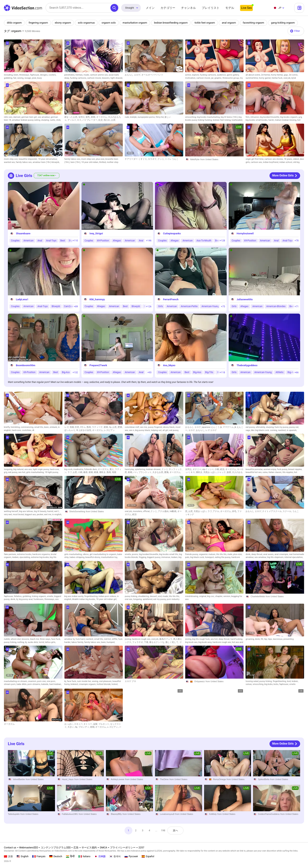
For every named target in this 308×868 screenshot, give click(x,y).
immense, (166, 557)
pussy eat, (294, 427)
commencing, (28, 427)
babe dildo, (22, 684)
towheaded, (237, 120)
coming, (274, 430)
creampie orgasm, (88, 684)
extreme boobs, (25, 554)
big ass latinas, (26, 511)
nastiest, (282, 430)
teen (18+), (76, 162)
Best (63, 241)
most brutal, (19, 514)
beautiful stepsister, (28, 159)
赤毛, (235, 511)
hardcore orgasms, (42, 554)
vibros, (86, 554)
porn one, (42, 681)
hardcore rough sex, (142, 639)
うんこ (296, 511)
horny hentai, (277, 75)
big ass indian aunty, (74, 596)
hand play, (130, 469)
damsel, (17, 117)
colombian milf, (132, 427)
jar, (213, 78)
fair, (15, 78)
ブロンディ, (84, 727)
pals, (188, 557)
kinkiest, (75, 684)
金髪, (96, 724)
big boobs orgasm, (289, 117)
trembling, (16, 427)
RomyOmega (220, 779)
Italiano (85, 856)
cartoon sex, (257, 162)
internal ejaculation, (294, 557)
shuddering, (144, 596)
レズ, (67, 427)
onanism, (33, 681)
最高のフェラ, (166, 639)
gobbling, (9, 78)
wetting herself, (11, 511)
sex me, (144, 427)
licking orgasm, (39, 596)
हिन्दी (70, 856)
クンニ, (161, 159)
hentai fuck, (278, 78)
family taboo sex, (24, 162)
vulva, (266, 472)
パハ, (136, 472)
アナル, (216, 511)
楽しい (168, 117)
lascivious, (278, 639)
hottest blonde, (104, 684)
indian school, (286, 162)
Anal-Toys (51, 241)
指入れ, (107, 120)
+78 (297, 241)
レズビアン (109, 430)
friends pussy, (192, 554)
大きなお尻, (158, 472)
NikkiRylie (195, 159)
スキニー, (79, 724)
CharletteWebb (258, 596)
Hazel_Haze (68, 779)
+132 (75, 372)
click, (59, 120)
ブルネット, (104, 724)
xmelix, (128, 554)
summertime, (252, 78)
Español (148, 856)
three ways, (46, 639)
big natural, (19, 469)
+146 (149, 241)
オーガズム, (102, 117)
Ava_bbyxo (169, 365)
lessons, (26, 639)
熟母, (89, 427)
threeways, (25, 75)
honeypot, (210, 557)
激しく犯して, (172, 642)
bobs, (276, 684)
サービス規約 (89, 847)
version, (227, 596)
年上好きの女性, (84, 430)
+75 (223, 307)
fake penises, (11, 554)
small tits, (39, 427)
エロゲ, (192, 430)
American (28, 241)
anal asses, (269, 554)
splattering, (141, 469)
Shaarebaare (23, 233)
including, (9, 75)
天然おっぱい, (210, 472)
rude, (127, 117)
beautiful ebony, (93, 557)
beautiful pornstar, (254, 469)
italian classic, (276, 472)
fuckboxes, (39, 599)
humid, (51, 511)
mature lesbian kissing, (286, 120)
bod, (289, 681)
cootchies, (27, 430)
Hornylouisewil (245, 233)
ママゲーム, (229, 427)
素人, (112, 469)
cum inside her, (84, 681)
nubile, (7, 639)
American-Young (210, 307)
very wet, (8, 514)
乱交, (101, 120)
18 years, (288, 159)
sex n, (132, 430)
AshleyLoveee (118, 779)
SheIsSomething (77, 511)
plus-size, (101, 159)
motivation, (191, 78)
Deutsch (56, 856)
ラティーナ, (98, 427)
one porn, (51, 681)
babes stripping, (77, 557)
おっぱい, (69, 724)
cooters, (52, 75)
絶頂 (134, 514)
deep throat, (257, 554)
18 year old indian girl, (106, 599)
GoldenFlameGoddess (269, 814)
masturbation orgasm (135, 23)
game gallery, (233, 75)
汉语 (8, 856)
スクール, (287, 511)
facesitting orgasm (254, 23)
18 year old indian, (90, 162)
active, (189, 75)
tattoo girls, (50, 642)
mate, (230, 554)
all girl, (166, 430)
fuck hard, (81, 639)
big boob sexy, (205, 642)
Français (39, 856)
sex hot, (22, 472)
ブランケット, (145, 472)
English (23, 856)
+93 (149, 372)
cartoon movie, (95, 78)
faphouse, (35, 75)
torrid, (42, 642)
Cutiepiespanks (172, 233)
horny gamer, (265, 78)
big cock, (69, 469)
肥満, (120, 427)
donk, (248, 554)
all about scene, (253, 75)
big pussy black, (143, 430)
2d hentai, (266, 75)
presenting (289, 639)
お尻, (115, 427)
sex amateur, (44, 117)
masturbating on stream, (16, 681)
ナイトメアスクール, (272, 511)
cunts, (53, 120)
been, (16, 75)
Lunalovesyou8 (167, 814)
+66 (297, 372)
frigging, (143, 557)
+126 (149, 307)
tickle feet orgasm (205, 23)
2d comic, (293, 75)
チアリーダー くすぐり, (136, 159)
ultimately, (261, 427)
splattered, (148, 599)
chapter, (219, 596)
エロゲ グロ (130, 681)
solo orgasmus (86, 23)
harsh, (271, 120)
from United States (209, 159)
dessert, (154, 596)
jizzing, (128, 639)
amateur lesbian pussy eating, (27, 120)
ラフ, (70, 472)
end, (160, 596)
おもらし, (201, 430)
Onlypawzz (200, 681)
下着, (147, 642)
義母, (86, 472)
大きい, (71, 727)
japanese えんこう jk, (212, 427)
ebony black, (169, 427)
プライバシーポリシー (123, 847)
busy (40, 78)
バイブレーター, (90, 120)
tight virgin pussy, (41, 469)
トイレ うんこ (172, 159)
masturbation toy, (109, 557)
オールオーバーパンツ (152, 75)
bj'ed (294, 78)
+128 (222, 241)
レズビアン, (113, 727)
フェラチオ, (138, 642)
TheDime (164, 779)
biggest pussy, (154, 557)
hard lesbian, (55, 684)
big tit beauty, (41, 511)
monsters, (138, 511)
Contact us (10, 847)
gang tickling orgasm (283, 23)
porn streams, (34, 684)
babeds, (45, 684)
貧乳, (88, 117)
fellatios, (18, 596)
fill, (262, 639)
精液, (97, 472)
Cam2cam (69, 307)
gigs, (286, 75)
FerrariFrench (171, 299)
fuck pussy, (283, 469)
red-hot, (108, 639)
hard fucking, (237, 639)
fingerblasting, (91, 596)
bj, (17, 599)
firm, (248, 117)
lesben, (16, 557)
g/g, (300, 117)
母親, (72, 427)
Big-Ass (66, 372)
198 (163, 830)
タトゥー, (88, 724)
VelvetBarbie (19, 779)
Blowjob (56, 307)
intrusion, (255, 117)
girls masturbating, (36, 472)
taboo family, (78, 642)
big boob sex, (192, 642)
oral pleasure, (106, 681)
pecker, (41, 514)
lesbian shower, (154, 469)
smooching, (191, 117)
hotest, (115, 684)
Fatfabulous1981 (70, 814)
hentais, (80, 75)
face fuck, (56, 639)
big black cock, (198, 557)
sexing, (21, 78)
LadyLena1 (22, 299)
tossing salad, (252, 681)
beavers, (106, 78)
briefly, (7, 427)
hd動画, (174, 511)
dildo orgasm (14, 23)
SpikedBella (264, 779)
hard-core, (17, 430)
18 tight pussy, (52, 472)
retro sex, (9, 117)
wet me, (48, 514)
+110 (75, 241)
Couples (15, 241)
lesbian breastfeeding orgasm (171, 23)
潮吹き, (103, 472)
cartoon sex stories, (274, 159)
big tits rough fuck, (201, 639)
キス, (80, 120)
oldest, (296, 159)
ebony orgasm (63, 23)
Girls (160, 307)
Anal (40, 241)
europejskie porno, (147, 117)
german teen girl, (29, 117)
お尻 (113, 120)
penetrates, (70, 75)
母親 (114, 472)
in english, (57, 514)
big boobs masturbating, (209, 117)
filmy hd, (160, 117)
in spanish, (292, 430)
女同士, (82, 117)
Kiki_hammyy (97, 299)
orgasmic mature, (208, 554)
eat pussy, (174, 430)
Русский (131, 856)
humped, (111, 642)
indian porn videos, (108, 596)
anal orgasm (229, 23)
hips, (270, 639)
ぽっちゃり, (70, 430)
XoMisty (213, 814)
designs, (44, 75)
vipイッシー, (209, 469)
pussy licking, (131, 596)
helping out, (157, 430)
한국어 (115, 856)
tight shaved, (116, 78)
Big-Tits (209, 372)
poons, (135, 554)
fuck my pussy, (282, 427)
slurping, (45, 120)
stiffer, (115, 639)
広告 (76, 847)
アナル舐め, (164, 511)
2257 (141, 847)
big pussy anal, (26, 599)
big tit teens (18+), (230, 117)
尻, (126, 472)
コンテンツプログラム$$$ (56, 847)
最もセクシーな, (157, 642)
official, (147, 511)
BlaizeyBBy (116, 814)
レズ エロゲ (211, 430)
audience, (222, 75)
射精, (94, 117)
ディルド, (72, 120)
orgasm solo (109, 23)
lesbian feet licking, (222, 120)
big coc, (211, 596)
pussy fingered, (155, 427)
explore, (196, 75)
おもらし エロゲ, (133, 75)
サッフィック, (175, 469)
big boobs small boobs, (257, 120)
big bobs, (269, 684)
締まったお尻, (71, 117)
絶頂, (223, 469)
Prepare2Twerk (98, 365)
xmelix (292, 684)
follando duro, (91, 469)
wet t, (57, 511)
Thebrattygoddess (247, 365)
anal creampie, (282, 554)
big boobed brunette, (270, 117)
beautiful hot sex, (254, 472)
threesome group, (231, 78)
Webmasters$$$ (29, 847)
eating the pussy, (223, 557)
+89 (76, 307)
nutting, (21, 642)
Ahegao (117, 241)
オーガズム (9, 724)
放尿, (229, 472)
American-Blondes (276, 307)
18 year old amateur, (48, 159)
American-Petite (189, 307)
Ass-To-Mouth (204, 241)
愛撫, (167, 472)
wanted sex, (10, 162)
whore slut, (16, 639)
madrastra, (79, 469)
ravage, (28, 78)
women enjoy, (270, 469)
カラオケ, (153, 159)
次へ (176, 830)
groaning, (250, 639)
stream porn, (10, 684)
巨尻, (77, 427)
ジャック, (222, 472)
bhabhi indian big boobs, (84, 599)
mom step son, (11, 159)
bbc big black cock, (260, 430)
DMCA (103, 847)
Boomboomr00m (26, 365)
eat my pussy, (160, 599)
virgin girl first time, (255, 159)
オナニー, (198, 469)
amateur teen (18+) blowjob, (46, 162)
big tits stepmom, (276, 557)
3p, (111, 427)
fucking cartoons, (79, 78)
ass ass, (28, 469)
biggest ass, (31, 514)
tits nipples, (288, 472)
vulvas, (249, 684)
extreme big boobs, (40, 557)
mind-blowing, (192, 596)
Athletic (280, 372)
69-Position (103, 241)
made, (87, 75)
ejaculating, (25, 557)
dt (33, 430)
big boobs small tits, (169, 554)
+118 (222, 372)
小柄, (81, 472)
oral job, (287, 78)
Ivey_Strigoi (96, 233)
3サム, (83, 427)
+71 (297, 307)
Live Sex (246, 8)
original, (203, 596)
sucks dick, (33, 642)
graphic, (218, 78)
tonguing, (9, 469)
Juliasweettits (245, 299)
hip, (266, 639)
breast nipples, (295, 469)
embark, (54, 427)
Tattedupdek (14, 814)
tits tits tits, (222, 554)
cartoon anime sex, (99, 75)
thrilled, (103, 162)
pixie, (35, 78)
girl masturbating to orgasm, (103, 554)
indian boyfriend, (271, 162)
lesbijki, (134, 117)
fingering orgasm (38, 23)
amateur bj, (70, 639)
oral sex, (129, 599)
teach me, (35, 639)
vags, (248, 430)
